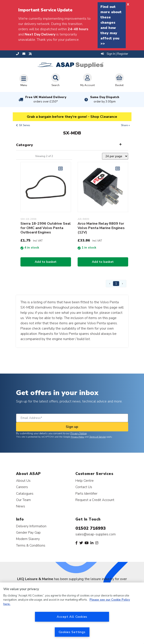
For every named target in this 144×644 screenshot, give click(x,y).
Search (56, 80)
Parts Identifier (86, 493)
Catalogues (25, 493)
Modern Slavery (28, 539)
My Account (87, 80)
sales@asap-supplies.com (96, 534)
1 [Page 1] (116, 283)
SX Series (25, 125)
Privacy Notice (78, 433)
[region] (72, 613)
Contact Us (84, 487)
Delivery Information (31, 526)
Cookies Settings (72, 632)
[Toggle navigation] (24, 80)
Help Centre (85, 481)
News (21, 506)
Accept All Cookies (72, 617)
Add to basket (46, 262)
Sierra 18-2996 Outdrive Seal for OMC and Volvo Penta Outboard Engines (46, 228)
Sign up (72, 427)
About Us (23, 481)
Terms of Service (98, 437)
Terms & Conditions (31, 545)
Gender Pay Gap (28, 532)
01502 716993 (91, 528)
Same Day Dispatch (105, 99)
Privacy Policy (77, 437)
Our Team (23, 500)
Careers (22, 487)
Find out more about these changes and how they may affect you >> (111, 25)
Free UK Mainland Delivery (46, 99)
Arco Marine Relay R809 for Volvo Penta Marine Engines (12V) (101, 228)
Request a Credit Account (95, 500)
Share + (125, 125)
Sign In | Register (115, 54)
